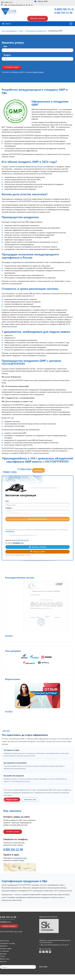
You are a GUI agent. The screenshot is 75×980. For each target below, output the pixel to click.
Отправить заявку (12, 67)
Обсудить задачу (12, 809)
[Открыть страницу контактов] (37, 877)
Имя (5, 46)
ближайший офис (20, 868)
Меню (7, 24)
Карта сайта (43, 976)
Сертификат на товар (7, 953)
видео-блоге (38, 72)
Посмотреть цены (30, 809)
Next (11, 645)
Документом (10, 531)
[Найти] (34, 976)
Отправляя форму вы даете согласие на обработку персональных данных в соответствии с (37, 530)
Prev (7, 645)
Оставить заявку (13, 841)
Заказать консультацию (37, 519)
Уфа (11, 2)
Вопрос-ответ (5, 968)
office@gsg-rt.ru (18, 543)
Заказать (38, 470)
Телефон (8, 55)
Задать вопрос (26, 469)
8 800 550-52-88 (63, 13)
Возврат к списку (10, 472)
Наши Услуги (4, 950)
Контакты (3, 971)
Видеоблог (4, 955)
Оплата (3, 966)
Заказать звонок (38, 18)
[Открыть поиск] (71, 24)
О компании (4, 961)
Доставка (3, 963)
